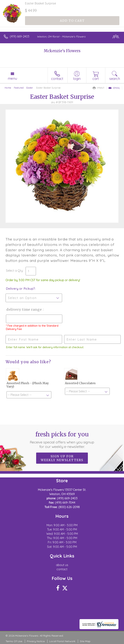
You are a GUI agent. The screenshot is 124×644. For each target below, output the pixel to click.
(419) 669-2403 (20, 36)
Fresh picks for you (62, 440)
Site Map (85, 641)
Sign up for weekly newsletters (62, 458)
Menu (12, 78)
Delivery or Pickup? (20, 289)
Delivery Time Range (24, 309)
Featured (19, 88)
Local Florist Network (62, 641)
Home (8, 88)
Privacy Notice (36, 641)
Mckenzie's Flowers (62, 51)
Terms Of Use (14, 641)
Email (114, 88)
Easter (30, 88)
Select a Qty (14, 271)
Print (99, 88)
